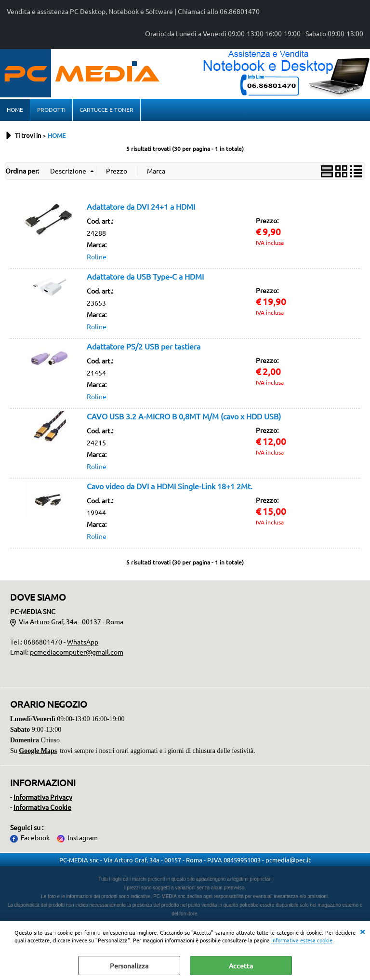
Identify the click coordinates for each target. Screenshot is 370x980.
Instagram (83, 837)
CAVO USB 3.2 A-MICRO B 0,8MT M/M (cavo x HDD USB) (184, 416)
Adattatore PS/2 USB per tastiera (144, 346)
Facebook (35, 837)
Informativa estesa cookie (302, 940)
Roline (97, 256)
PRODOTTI (51, 109)
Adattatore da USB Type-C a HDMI (145, 276)
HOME (15, 109)
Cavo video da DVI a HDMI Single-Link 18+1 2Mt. (170, 486)
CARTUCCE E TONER (106, 109)
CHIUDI (362, 931)
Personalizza (129, 966)
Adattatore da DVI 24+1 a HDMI (141, 206)
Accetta (241, 966)
